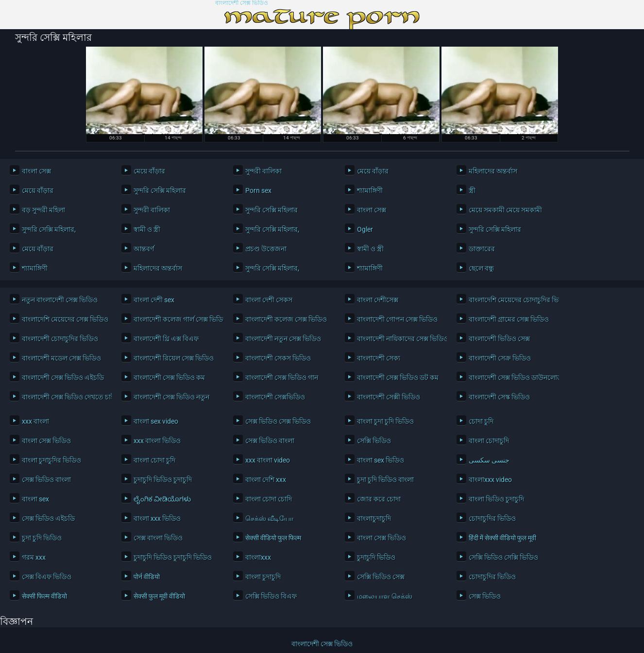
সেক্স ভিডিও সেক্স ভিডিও (278, 421)
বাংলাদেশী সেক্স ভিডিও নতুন (171, 397)
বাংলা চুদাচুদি (263, 577)
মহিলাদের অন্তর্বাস (493, 171)
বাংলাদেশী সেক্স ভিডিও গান (282, 378)
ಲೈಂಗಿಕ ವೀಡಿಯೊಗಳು (162, 499)
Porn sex (258, 190)
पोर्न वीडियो (147, 577)
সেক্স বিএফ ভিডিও (47, 577)
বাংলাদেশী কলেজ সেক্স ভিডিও (286, 319)
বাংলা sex (35, 499)
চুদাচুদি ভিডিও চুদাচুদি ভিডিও (173, 557)
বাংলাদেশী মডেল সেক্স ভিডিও (61, 358)
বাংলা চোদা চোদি (269, 499)
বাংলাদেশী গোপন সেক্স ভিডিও (397, 319)
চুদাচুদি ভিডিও (376, 557)
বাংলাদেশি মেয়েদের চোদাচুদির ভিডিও (511, 300)
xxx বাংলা (35, 421)
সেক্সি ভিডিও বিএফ (271, 596)
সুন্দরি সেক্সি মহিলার (160, 190)
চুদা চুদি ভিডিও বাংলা (385, 480)
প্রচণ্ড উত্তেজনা (266, 249)
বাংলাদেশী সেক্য (379, 358)
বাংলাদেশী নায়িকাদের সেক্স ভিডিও (399, 339)
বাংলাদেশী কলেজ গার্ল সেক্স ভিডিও (176, 319)
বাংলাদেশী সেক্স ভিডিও (242, 3)
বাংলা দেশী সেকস (269, 300)
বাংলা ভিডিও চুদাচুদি (496, 499)
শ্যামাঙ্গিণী (370, 190)
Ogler (365, 229)
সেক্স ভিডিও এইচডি (48, 518)
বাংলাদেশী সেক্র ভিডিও (500, 358)
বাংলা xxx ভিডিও (157, 518)
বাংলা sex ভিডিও (381, 460)
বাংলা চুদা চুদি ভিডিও (385, 421)
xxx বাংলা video (268, 460)
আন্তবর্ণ (144, 249)
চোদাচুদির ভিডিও (492, 518)
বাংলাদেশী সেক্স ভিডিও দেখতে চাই (64, 397)
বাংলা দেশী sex (154, 300)
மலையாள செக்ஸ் (385, 596)
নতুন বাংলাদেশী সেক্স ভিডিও (60, 300)
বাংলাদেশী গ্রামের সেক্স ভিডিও (509, 319)
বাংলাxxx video (490, 480)
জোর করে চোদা (379, 499)
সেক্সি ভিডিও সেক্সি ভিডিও (503, 557)
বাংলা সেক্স (36, 171)
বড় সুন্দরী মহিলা (43, 210)
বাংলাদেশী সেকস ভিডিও (278, 358)
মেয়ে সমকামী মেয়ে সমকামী (505, 210)
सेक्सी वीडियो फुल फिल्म (273, 538)
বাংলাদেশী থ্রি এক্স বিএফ (166, 339)
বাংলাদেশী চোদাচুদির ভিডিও (60, 339)
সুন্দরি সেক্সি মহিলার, (49, 229)
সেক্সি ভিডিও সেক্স (381, 577)
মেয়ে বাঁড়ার (149, 171)
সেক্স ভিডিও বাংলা (270, 441)
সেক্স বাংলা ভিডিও (158, 538)
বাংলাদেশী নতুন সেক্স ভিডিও (283, 339)
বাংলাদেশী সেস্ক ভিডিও (499, 397)
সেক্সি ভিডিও (374, 441)
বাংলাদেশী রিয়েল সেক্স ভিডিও (174, 358)
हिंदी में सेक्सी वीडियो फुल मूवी (502, 538)
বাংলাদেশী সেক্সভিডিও (275, 397)
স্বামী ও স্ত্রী (147, 229)
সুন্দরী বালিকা (263, 171)
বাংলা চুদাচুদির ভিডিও (51, 460)
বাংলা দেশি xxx (266, 480)
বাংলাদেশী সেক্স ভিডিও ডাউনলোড (511, 378)
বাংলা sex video (156, 421)
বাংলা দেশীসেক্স (378, 300)
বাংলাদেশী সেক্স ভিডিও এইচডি (63, 378)
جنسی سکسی (489, 460)
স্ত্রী (472, 190)
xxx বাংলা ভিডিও (157, 441)
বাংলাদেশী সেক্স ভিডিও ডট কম (398, 378)
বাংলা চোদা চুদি (154, 460)
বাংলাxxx (258, 557)
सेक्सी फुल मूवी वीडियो (159, 596)
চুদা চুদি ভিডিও (42, 538)
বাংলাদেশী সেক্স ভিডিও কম (169, 378)
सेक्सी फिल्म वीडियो (44, 596)
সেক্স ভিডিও (485, 596)
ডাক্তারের (482, 249)
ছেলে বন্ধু (481, 268)
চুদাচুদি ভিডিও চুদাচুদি (163, 480)
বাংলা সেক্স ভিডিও (46, 441)
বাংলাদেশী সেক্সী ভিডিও (389, 397)
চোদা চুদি (481, 421)
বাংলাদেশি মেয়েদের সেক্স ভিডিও (64, 319)
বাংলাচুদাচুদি (374, 518)
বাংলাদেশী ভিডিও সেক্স (499, 339)
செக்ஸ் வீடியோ (269, 518)
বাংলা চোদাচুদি (489, 441)
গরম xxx (34, 557)
